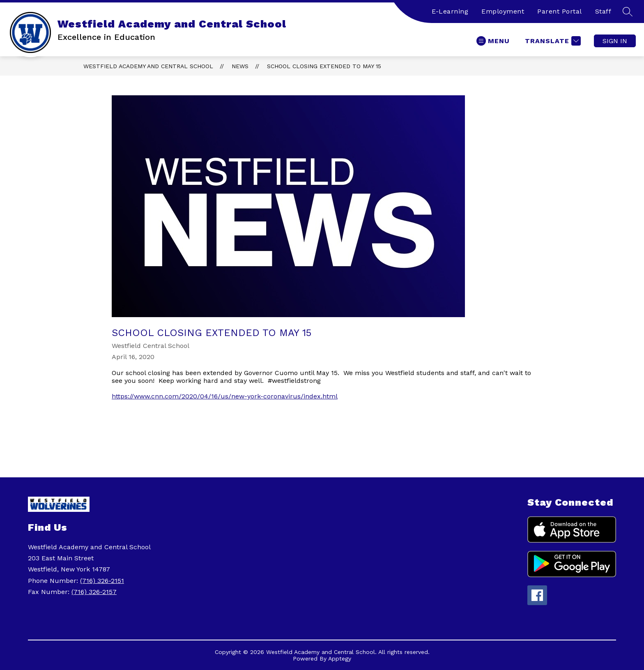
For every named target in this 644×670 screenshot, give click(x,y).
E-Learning (450, 11)
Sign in (615, 41)
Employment (503, 11)
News (240, 66)
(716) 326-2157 (94, 592)
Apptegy (340, 658)
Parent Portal (560, 11)
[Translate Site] (552, 41)
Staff (603, 11)
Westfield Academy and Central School (148, 66)
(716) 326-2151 (102, 581)
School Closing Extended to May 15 (324, 66)
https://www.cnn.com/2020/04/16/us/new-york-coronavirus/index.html (225, 396)
